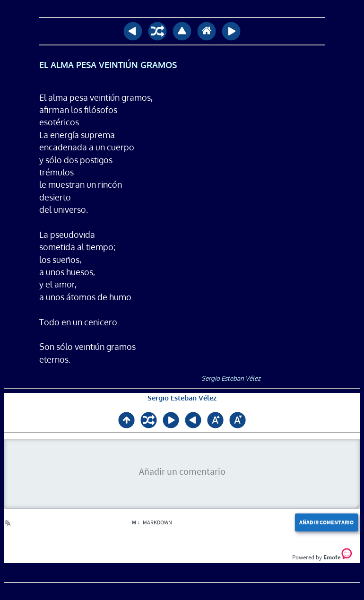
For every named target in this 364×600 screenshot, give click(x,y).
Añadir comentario (326, 522)
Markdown (152, 522)
